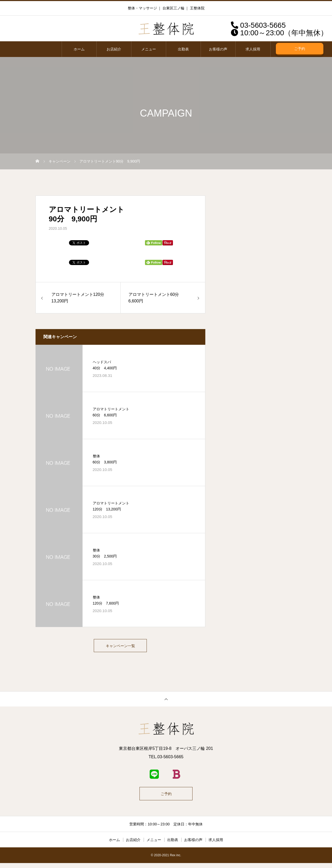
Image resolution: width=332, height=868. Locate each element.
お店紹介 (114, 49)
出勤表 (183, 49)
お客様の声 (218, 49)
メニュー (149, 49)
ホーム (79, 49)
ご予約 (300, 49)
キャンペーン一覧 (120, 647)
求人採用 (253, 49)
